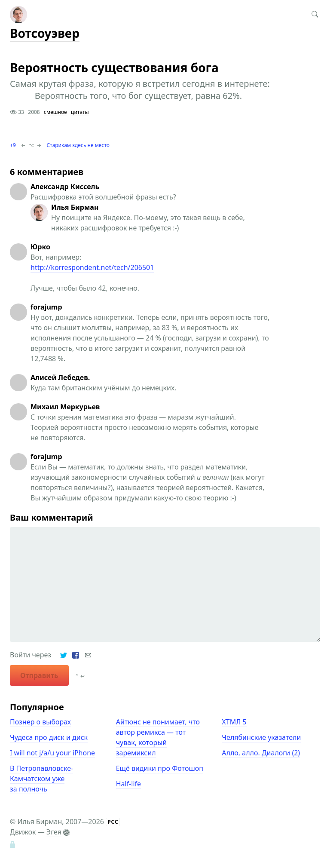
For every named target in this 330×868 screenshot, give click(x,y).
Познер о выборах (40, 722)
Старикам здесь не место (78, 145)
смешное (55, 112)
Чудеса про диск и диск (49, 737)
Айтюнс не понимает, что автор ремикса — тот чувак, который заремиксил (158, 737)
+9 (13, 145)
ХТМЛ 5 (234, 722)
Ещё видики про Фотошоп (160, 768)
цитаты (80, 112)
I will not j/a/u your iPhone (52, 753)
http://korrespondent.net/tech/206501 (92, 267)
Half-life (128, 784)
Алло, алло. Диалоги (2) (261, 753)
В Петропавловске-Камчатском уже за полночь (41, 779)
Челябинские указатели (261, 737)
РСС (113, 822)
